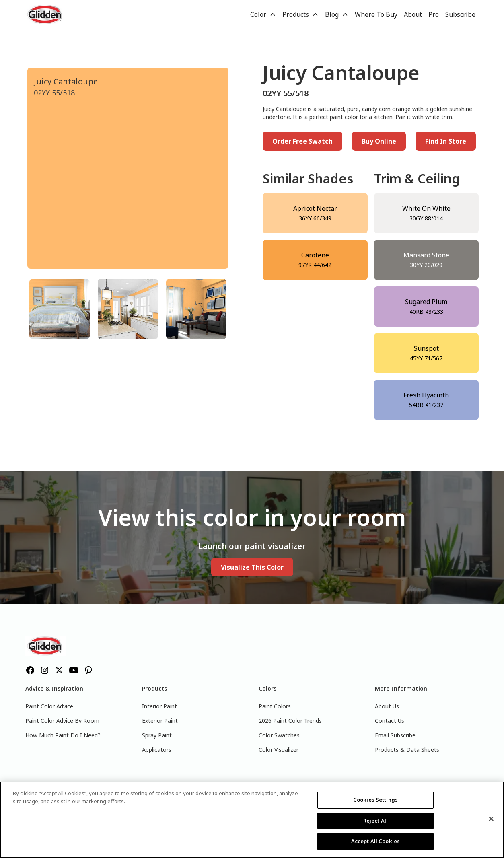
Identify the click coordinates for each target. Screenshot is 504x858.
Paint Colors (275, 706)
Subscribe (460, 14)
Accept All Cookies (375, 841)
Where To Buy (376, 14)
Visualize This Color (252, 567)
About (413, 14)
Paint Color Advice (49, 706)
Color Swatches (279, 735)
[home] (45, 14)
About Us (387, 706)
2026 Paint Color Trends (290, 721)
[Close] (491, 819)
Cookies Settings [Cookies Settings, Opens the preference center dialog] (375, 800)
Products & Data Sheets (407, 750)
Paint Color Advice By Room (62, 721)
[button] (263, 14)
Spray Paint (157, 735)
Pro (434, 14)
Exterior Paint (160, 721)
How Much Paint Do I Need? (63, 735)
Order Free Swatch (302, 141)
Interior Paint (159, 706)
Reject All (375, 821)
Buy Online (379, 141)
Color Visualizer (279, 750)
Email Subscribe (395, 735)
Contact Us (390, 721)
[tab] (60, 309)
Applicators (157, 750)
